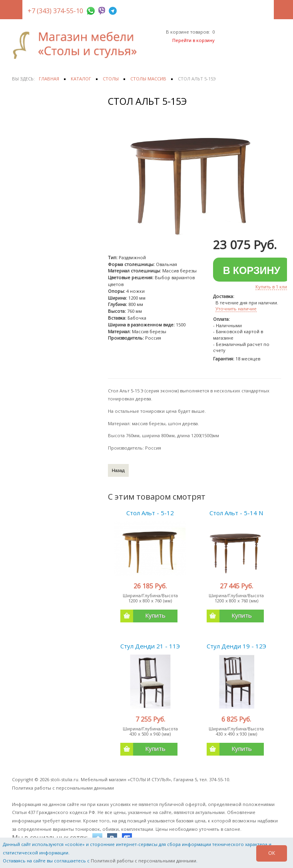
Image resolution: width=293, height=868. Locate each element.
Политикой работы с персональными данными (144, 861)
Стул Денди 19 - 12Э (236, 646)
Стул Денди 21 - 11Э (150, 646)
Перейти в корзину (193, 40)
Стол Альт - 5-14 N (236, 513)
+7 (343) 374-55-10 (55, 11)
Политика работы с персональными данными (63, 788)
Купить (143, 616)
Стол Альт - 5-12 (150, 513)
